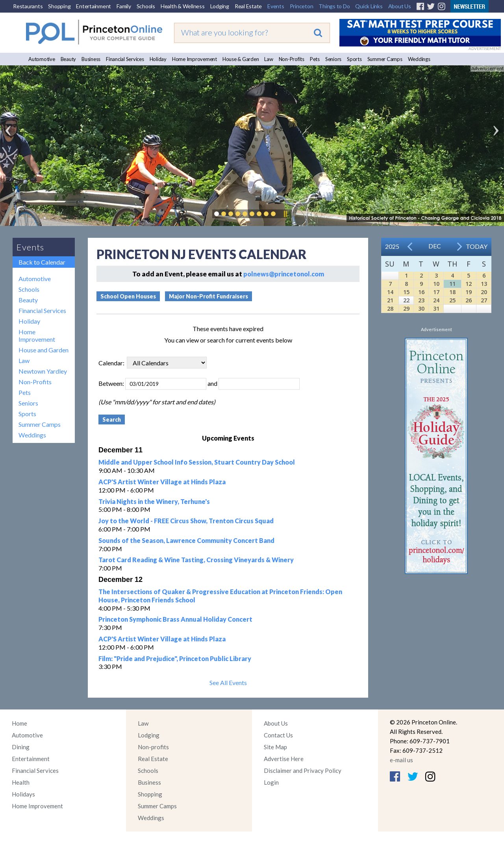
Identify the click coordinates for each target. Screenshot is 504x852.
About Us (400, 6)
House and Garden (44, 350)
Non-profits (153, 747)
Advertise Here (284, 759)
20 (484, 292)
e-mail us (401, 760)
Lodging (220, 6)
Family (124, 6)
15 (406, 292)
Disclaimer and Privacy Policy (303, 771)
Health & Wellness (183, 6)
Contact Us (278, 735)
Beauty (69, 59)
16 (421, 292)
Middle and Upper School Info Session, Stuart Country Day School (197, 462)
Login (271, 782)
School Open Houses (128, 296)
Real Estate (248, 6)
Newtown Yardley (43, 371)
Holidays (23, 794)
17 (436, 292)
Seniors (333, 59)
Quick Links (369, 6)
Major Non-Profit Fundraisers (208, 296)
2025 (392, 246)
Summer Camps (385, 59)
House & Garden (241, 59)
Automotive (42, 59)
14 (390, 292)
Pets (315, 59)
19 (469, 292)
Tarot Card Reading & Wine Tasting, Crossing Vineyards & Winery (196, 560)
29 (406, 308)
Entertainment (94, 6)
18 (452, 292)
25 (452, 300)
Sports (354, 59)
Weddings (419, 59)
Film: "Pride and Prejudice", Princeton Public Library (175, 658)
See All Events (228, 683)
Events (276, 6)
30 (421, 308)
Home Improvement (195, 59)
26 (469, 300)
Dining (21, 747)
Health (21, 782)
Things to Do (334, 6)
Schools (146, 6)
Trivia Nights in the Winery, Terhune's (154, 501)
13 (484, 284)
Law (269, 59)
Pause (285, 214)
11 (452, 284)
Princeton (302, 6)
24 (436, 300)
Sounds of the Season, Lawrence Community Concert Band (186, 540)
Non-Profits (292, 59)
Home (19, 723)
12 (469, 284)
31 (436, 308)
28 (390, 308)
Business (91, 59)
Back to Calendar (42, 262)
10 (436, 284)
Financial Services (125, 59)
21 (390, 300)
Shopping (59, 6)
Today (477, 246)
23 (421, 300)
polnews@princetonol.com (284, 274)
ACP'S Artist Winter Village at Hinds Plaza (162, 482)
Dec (435, 246)
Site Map (275, 747)
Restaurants (28, 6)
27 (484, 300)
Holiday (158, 59)
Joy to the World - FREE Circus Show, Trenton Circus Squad (186, 521)
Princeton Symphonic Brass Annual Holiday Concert (175, 619)
